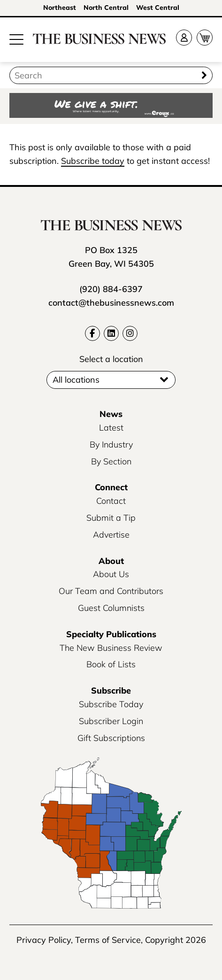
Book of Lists (111, 664)
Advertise (111, 535)
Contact (111, 501)
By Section (111, 461)
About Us (111, 574)
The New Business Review (111, 648)
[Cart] (205, 38)
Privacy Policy (44, 940)
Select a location (111, 359)
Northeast (60, 8)
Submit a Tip (111, 518)
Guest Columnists (111, 608)
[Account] (184, 38)
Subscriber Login (111, 721)
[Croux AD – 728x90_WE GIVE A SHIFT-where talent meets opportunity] (111, 106)
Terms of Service (108, 940)
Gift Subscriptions (111, 738)
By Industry (111, 444)
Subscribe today (93, 161)
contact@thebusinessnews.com (111, 303)
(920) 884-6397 (111, 289)
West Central (158, 8)
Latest (111, 428)
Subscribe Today (111, 704)
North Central (106, 8)
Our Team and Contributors (111, 591)
